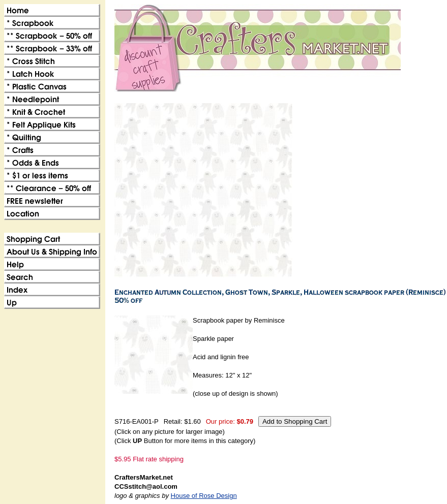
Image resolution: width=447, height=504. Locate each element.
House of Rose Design (204, 496)
